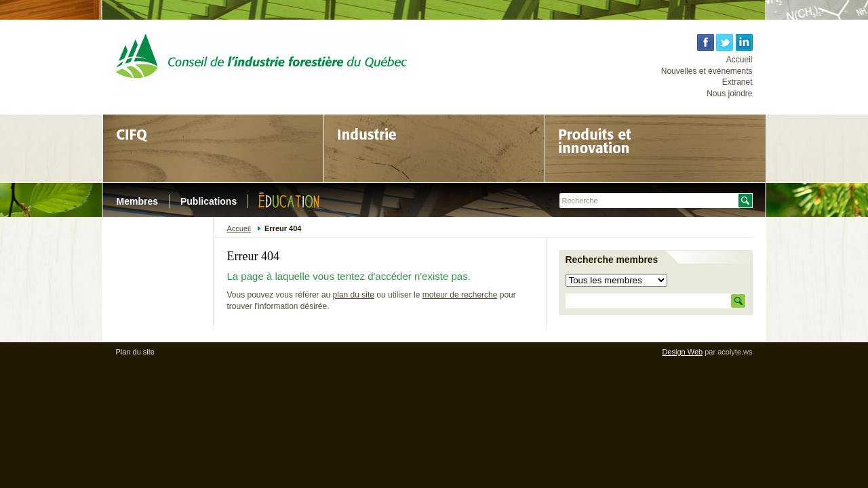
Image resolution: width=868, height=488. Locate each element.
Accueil (739, 60)
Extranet (737, 82)
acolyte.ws (735, 352)
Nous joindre (729, 94)
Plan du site (135, 352)
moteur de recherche (460, 295)
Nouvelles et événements (707, 71)
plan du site (354, 295)
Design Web (682, 352)
